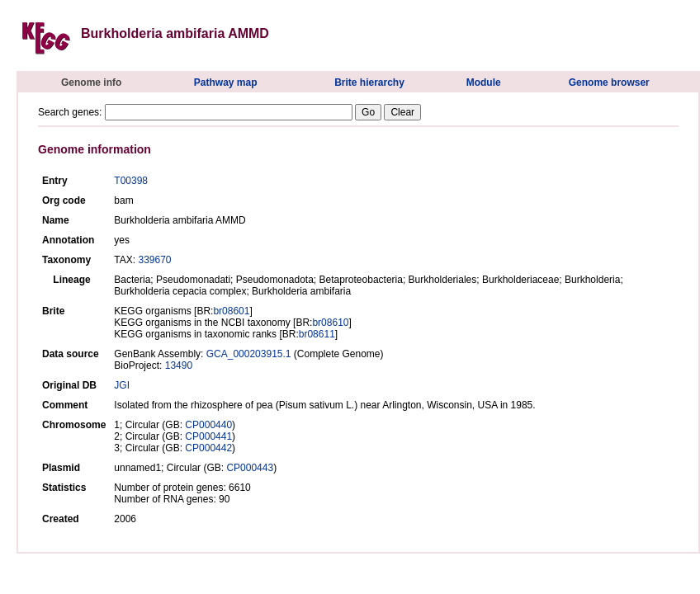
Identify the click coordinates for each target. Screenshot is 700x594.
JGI (122, 385)
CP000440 (208, 425)
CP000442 (208, 448)
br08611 (317, 334)
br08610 (330, 323)
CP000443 (250, 468)
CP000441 (208, 436)
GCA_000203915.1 (249, 354)
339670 (154, 260)
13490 (179, 365)
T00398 (131, 181)
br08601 (231, 311)
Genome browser (609, 82)
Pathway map (226, 82)
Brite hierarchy (369, 82)
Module (484, 82)
